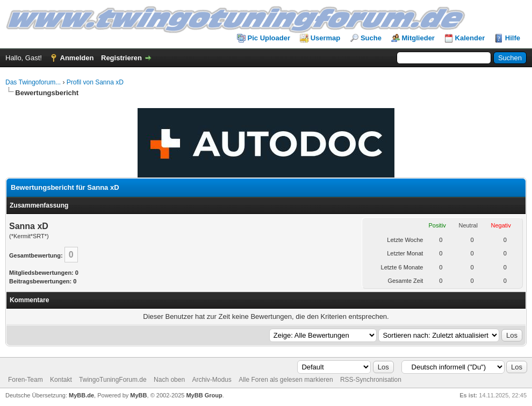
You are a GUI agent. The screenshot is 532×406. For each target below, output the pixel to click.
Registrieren (121, 58)
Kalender (470, 38)
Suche (371, 38)
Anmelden (77, 58)
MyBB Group (204, 395)
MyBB (138, 395)
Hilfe (513, 38)
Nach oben (169, 380)
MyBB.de (81, 395)
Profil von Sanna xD (95, 82)
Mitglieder (418, 38)
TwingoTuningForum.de (113, 380)
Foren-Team (26, 380)
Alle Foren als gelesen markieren (286, 380)
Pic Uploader (269, 38)
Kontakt (61, 380)
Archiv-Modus (211, 380)
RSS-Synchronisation (371, 380)
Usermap (326, 38)
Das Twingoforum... (33, 82)
